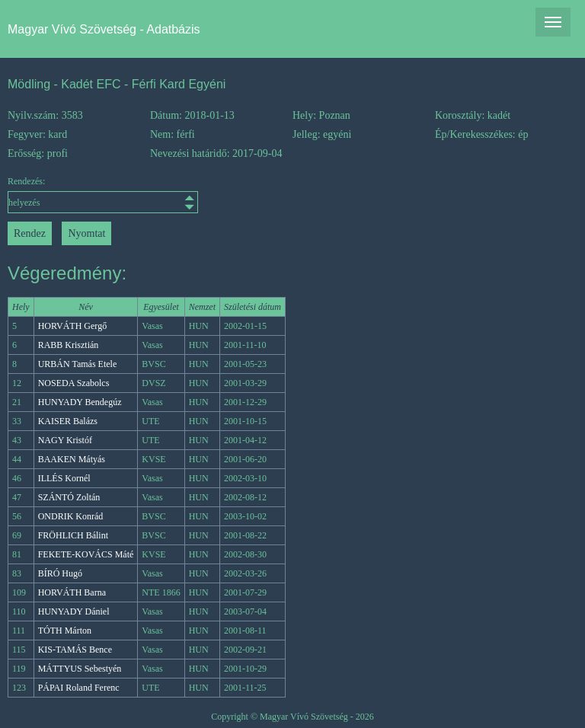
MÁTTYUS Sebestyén (80, 669)
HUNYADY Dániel (74, 611)
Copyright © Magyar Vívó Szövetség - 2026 (292, 717)
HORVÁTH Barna (72, 592)
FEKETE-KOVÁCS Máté (86, 554)
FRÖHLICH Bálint (73, 535)
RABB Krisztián (69, 345)
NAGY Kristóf (65, 440)
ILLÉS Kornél (64, 478)
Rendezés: (79, 195)
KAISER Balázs (68, 421)
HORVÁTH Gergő (72, 326)
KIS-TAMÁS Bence (75, 650)
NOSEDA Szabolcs (74, 383)
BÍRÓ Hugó (60, 573)
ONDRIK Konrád (71, 516)
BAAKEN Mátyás (72, 459)
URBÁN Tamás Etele (78, 364)
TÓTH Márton (65, 631)
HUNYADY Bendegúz (80, 402)
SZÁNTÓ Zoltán (69, 497)
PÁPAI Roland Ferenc (79, 688)
